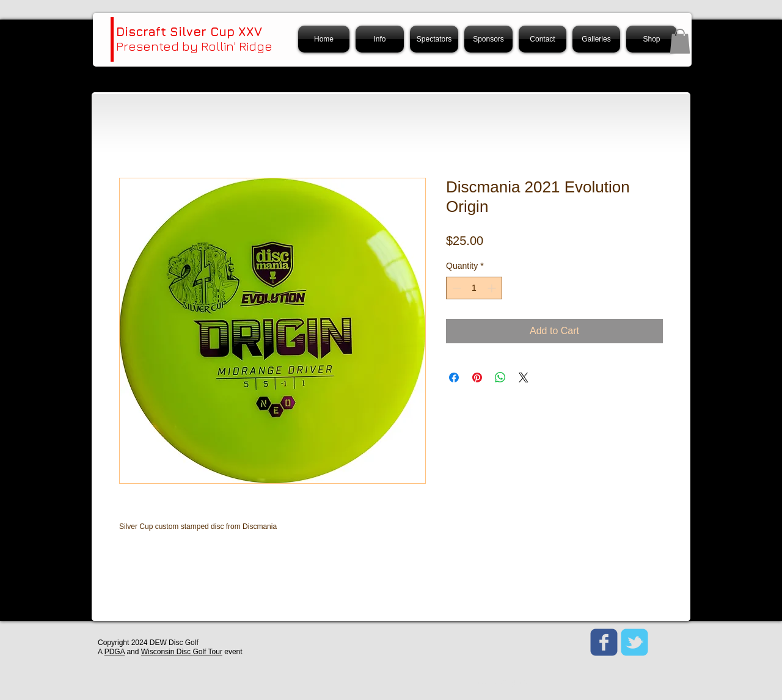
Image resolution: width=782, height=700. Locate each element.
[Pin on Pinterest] (477, 377)
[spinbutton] (474, 288)
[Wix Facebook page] (604, 642)
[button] (680, 41)
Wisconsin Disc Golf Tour (182, 652)
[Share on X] (524, 377)
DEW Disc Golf (174, 643)
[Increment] (493, 288)
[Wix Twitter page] (634, 642)
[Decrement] (455, 288)
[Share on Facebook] (454, 377)
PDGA (115, 652)
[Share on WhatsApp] (500, 377)
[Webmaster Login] (156, 631)
